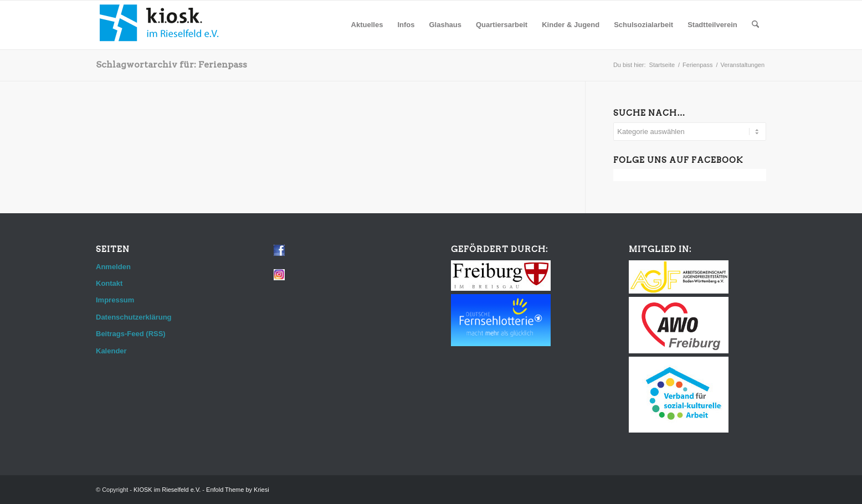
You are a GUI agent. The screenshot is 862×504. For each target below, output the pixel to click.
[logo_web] (160, 25)
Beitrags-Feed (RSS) (131, 334)
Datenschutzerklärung (134, 317)
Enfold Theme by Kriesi (238, 490)
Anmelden (113, 267)
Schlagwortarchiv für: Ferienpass (171, 65)
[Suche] (755, 25)
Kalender (111, 351)
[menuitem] (367, 25)
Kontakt (109, 283)
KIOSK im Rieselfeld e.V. (167, 490)
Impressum (115, 300)
